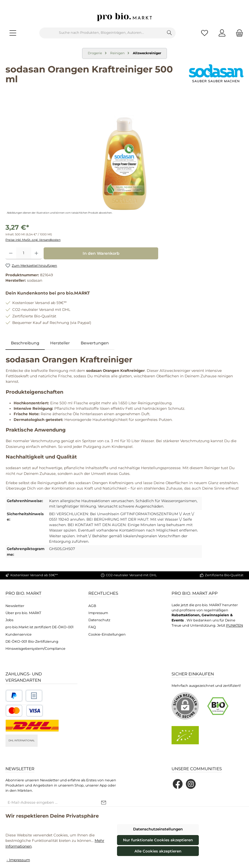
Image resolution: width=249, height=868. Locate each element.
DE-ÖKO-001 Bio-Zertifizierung (32, 641)
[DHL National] (32, 726)
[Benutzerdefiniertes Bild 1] (14, 696)
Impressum (98, 613)
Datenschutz (99, 620)
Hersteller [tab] (60, 343)
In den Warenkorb (101, 253)
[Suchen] (169, 33)
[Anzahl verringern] (11, 253)
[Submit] (104, 803)
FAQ (92, 627)
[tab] (25, 343)
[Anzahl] (24, 253)
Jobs (9, 620)
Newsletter (15, 606)
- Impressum (18, 860)
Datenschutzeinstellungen (158, 829)
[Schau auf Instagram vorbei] (191, 784)
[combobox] (101, 33)
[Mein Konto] (222, 33)
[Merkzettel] (205, 33)
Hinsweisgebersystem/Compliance (35, 649)
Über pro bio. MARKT (23, 613)
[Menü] (13, 33)
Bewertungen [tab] (95, 343)
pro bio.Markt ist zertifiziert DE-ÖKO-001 (40, 627)
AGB (92, 606)
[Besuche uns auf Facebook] (178, 784)
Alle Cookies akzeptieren (158, 851)
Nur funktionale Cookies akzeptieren (158, 840)
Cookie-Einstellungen (107, 634)
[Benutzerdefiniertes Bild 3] (24, 711)
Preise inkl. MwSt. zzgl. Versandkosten (33, 240)
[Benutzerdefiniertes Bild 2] (34, 696)
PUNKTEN (235, 625)
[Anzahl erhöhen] (36, 253)
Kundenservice (19, 634)
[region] (124, 157)
